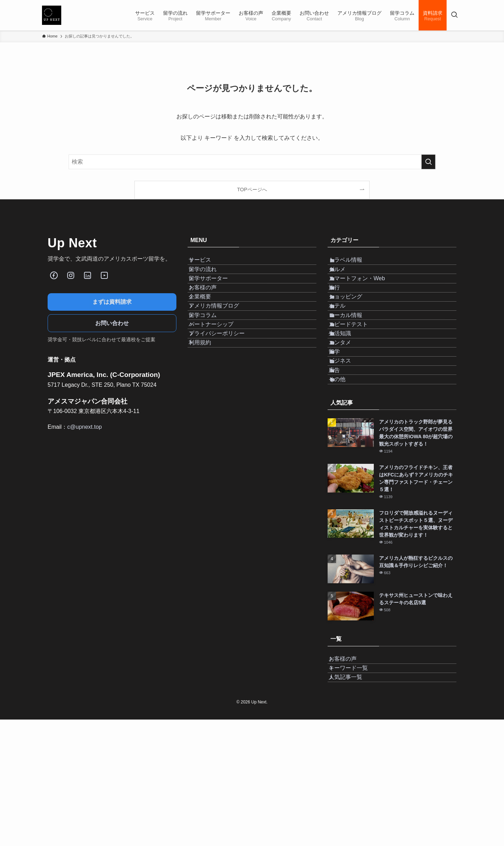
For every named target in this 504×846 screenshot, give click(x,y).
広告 (343, 463)
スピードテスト (357, 380)
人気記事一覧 (353, 800)
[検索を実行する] (428, 162)
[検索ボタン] (454, 15)
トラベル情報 (354, 264)
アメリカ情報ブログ (221, 347)
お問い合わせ (112, 323)
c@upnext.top (85, 427)
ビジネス (349, 446)
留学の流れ (210, 280)
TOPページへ (252, 190)
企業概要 (207, 330)
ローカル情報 (354, 363)
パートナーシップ (218, 380)
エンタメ (349, 413)
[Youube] (104, 275)
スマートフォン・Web (366, 297)
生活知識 (349, 396)
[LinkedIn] (87, 275)
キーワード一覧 (356, 783)
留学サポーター (216, 297)
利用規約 (207, 413)
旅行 (343, 313)
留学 (343, 430)
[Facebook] (54, 275)
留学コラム (210, 363)
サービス (207, 264)
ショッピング (354, 330)
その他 (346, 479)
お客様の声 (210, 313)
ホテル (346, 347)
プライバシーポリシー (224, 396)
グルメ (346, 280)
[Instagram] (71, 275)
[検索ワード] (252, 162)
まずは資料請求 (112, 302)
